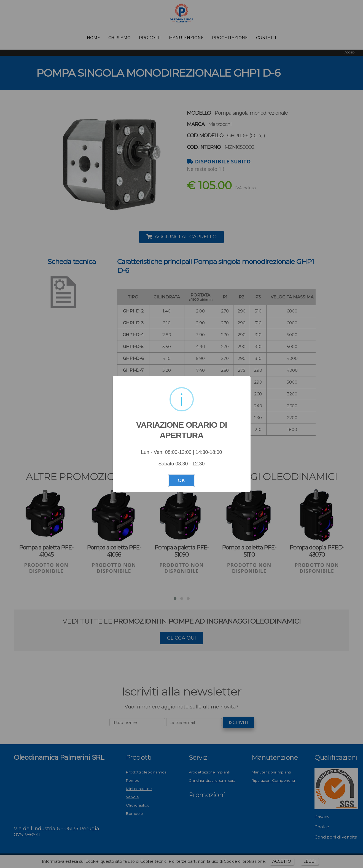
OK (181, 480)
